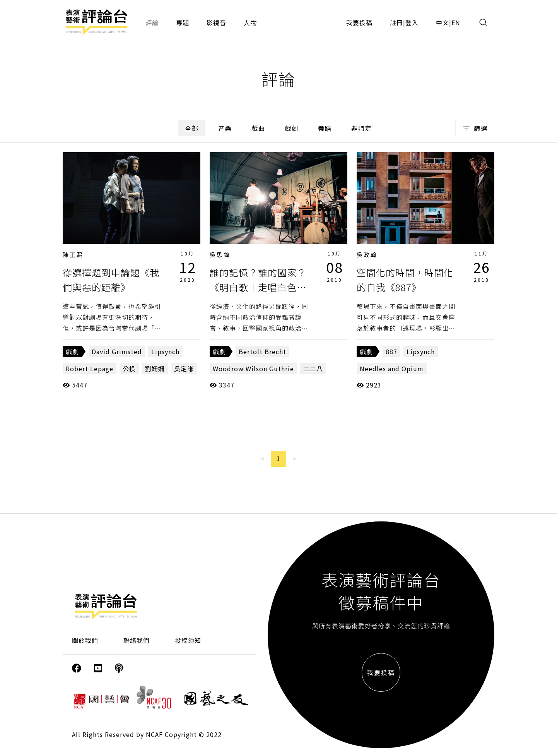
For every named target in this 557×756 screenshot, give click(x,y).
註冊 (396, 22)
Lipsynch (165, 351)
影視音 (216, 22)
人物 (250, 22)
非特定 (362, 128)
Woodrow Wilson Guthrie (253, 369)
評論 (152, 22)
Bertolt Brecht (262, 351)
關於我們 (85, 640)
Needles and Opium (392, 369)
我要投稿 (359, 22)
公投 (129, 369)
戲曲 (258, 128)
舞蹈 (325, 128)
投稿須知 (188, 640)
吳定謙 (184, 369)
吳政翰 (367, 255)
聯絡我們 (137, 640)
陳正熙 (73, 255)
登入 (412, 22)
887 (391, 351)
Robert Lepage (90, 369)
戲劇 (292, 128)
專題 (183, 22)
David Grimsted (117, 351)
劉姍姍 (155, 369)
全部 (192, 128)
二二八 (313, 369)
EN (456, 22)
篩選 (475, 128)
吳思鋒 (220, 255)
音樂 (225, 128)
